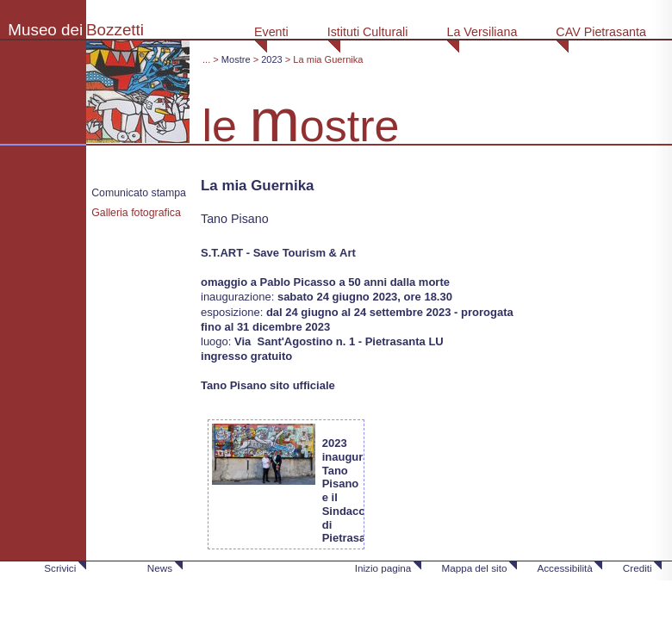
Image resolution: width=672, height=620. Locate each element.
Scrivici (60, 568)
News (160, 568)
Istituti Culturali (368, 32)
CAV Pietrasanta (601, 32)
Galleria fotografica (136, 213)
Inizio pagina (383, 568)
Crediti (638, 568)
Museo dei (45, 30)
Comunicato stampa (139, 193)
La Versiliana (482, 32)
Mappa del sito (474, 568)
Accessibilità (564, 568)
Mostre (236, 59)
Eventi (271, 32)
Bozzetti (115, 30)
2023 (272, 59)
